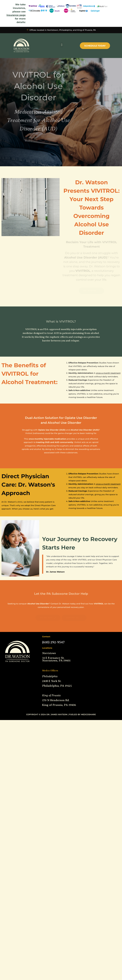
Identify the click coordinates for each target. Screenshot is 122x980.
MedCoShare (88, 714)
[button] (62, 45)
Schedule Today (95, 46)
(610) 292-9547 (53, 642)
